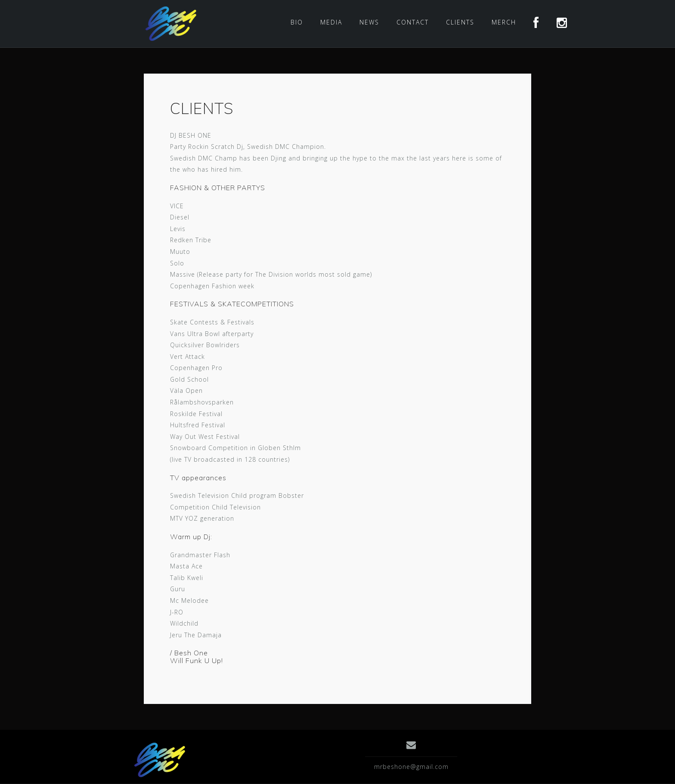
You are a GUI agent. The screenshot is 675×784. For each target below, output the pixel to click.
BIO (297, 22)
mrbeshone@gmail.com (411, 767)
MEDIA (331, 22)
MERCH (504, 22)
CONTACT (413, 22)
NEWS (369, 22)
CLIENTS (460, 22)
